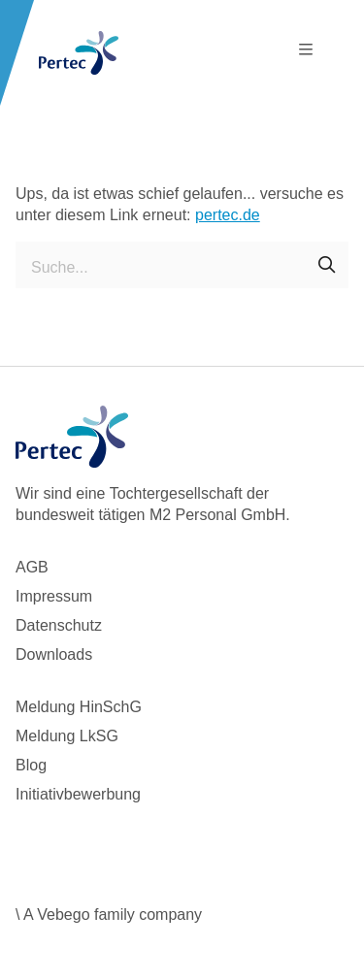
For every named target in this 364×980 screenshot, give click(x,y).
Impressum (54, 596)
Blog (31, 765)
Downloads (54, 654)
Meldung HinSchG (79, 707)
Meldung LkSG (67, 736)
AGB (32, 567)
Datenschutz (59, 625)
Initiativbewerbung (78, 794)
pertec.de (228, 215)
